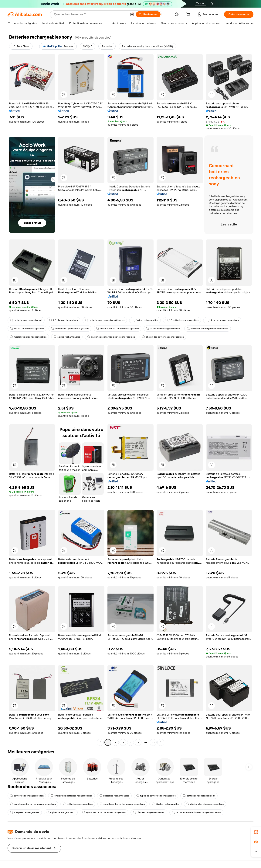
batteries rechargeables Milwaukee (208, 329)
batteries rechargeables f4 (199, 796)
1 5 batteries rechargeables (182, 320)
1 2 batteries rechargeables (222, 320)
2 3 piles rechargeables (64, 320)
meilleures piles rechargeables (28, 337)
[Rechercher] (148, 14)
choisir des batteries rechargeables (163, 337)
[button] (132, 14)
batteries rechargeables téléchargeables (111, 337)
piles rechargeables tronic (149, 812)
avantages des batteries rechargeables (33, 804)
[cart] (189, 15)
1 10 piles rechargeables (25, 812)
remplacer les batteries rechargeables (122, 804)
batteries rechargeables (114, 796)
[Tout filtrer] (21, 46)
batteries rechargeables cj (26, 320)
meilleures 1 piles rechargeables (70, 329)
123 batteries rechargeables (27, 329)
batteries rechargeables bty (163, 329)
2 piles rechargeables (145, 320)
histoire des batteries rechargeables (117, 329)
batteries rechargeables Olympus (105, 320)
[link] (256, 832)
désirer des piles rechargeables (205, 804)
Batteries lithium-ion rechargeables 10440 (196, 812)
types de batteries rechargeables (156, 796)
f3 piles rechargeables (166, 804)
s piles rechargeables (67, 337)
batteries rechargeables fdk (27, 796)
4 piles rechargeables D (61, 812)
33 (153, 742)
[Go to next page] (161, 742)
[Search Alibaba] (90, 14)
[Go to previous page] (100, 742)
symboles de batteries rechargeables (104, 812)
